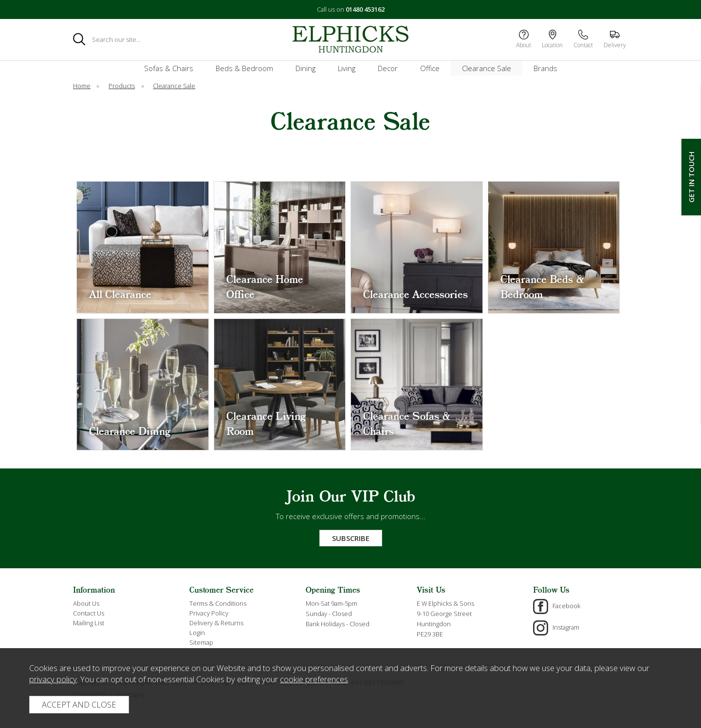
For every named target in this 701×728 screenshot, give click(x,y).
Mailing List (89, 623)
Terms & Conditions (218, 603)
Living (347, 68)
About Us (86, 603)
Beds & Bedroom (244, 68)
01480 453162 (365, 9)
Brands (545, 68)
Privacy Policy (209, 613)
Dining (305, 68)
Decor (388, 68)
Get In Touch (691, 177)
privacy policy (53, 679)
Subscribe (351, 538)
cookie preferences (314, 679)
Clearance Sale (487, 68)
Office (430, 68)
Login (197, 633)
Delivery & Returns (216, 623)
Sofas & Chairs (169, 68)
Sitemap (201, 642)
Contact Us (89, 613)
